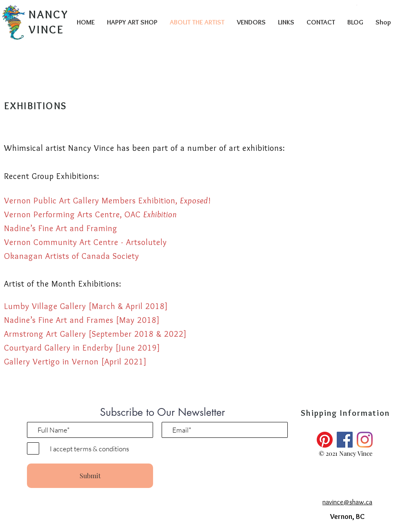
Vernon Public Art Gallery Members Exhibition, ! (108, 201)
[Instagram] (365, 440)
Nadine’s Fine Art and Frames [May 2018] (82, 320)
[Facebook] (345, 440)
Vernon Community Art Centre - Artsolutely (86, 242)
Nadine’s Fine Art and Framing (61, 228)
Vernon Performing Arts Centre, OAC (90, 214)
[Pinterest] (325, 440)
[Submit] (90, 476)
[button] (357, 5)
